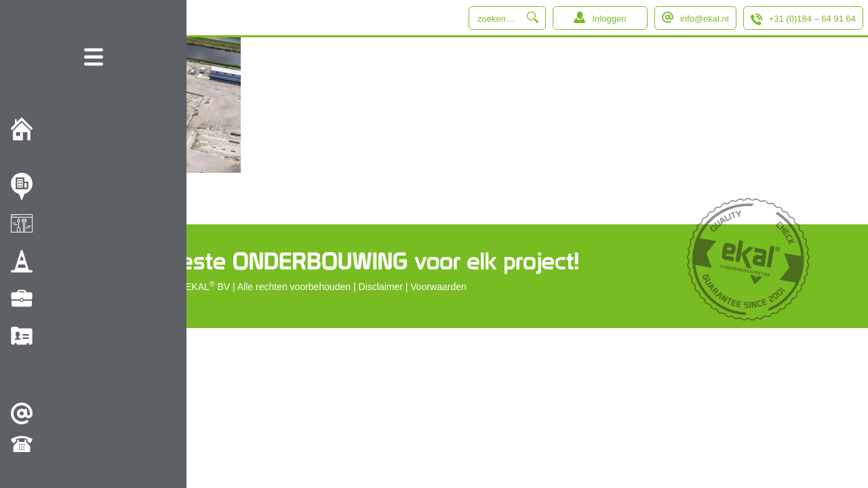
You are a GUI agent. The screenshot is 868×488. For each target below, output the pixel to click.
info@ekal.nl (705, 19)
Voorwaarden (438, 287)
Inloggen (609, 19)
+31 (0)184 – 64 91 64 (812, 19)
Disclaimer (381, 287)
